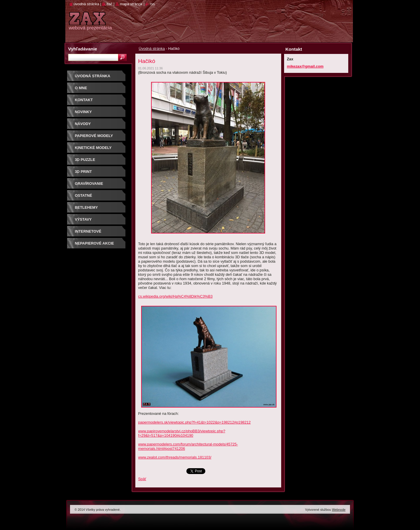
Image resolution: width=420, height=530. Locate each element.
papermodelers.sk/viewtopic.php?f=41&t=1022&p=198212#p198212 (195, 422)
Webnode (339, 510)
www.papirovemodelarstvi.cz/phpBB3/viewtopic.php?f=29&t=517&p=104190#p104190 (182, 433)
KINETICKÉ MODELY (93, 148)
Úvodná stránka (152, 49)
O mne (81, 88)
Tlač (109, 4)
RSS (152, 4)
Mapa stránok (131, 4)
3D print (83, 172)
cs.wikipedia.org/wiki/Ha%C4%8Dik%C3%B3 (175, 296)
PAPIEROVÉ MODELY (94, 136)
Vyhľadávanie (83, 49)
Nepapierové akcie (94, 243)
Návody (83, 124)
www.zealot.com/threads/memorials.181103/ (175, 457)
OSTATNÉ (84, 195)
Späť (142, 479)
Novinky (83, 112)
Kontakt (84, 100)
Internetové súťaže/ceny (88, 233)
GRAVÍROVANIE (89, 184)
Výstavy (83, 219)
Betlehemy (86, 207)
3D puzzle (85, 160)
